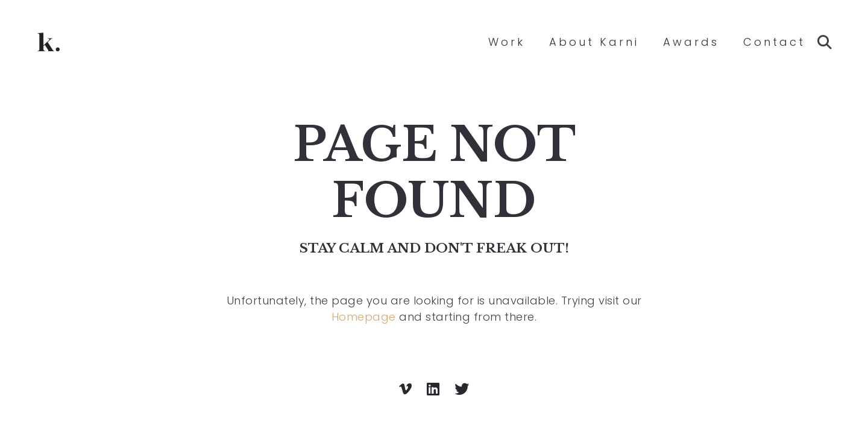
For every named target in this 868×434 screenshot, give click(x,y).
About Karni (594, 42)
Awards (691, 42)
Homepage (364, 317)
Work (507, 42)
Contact (774, 42)
